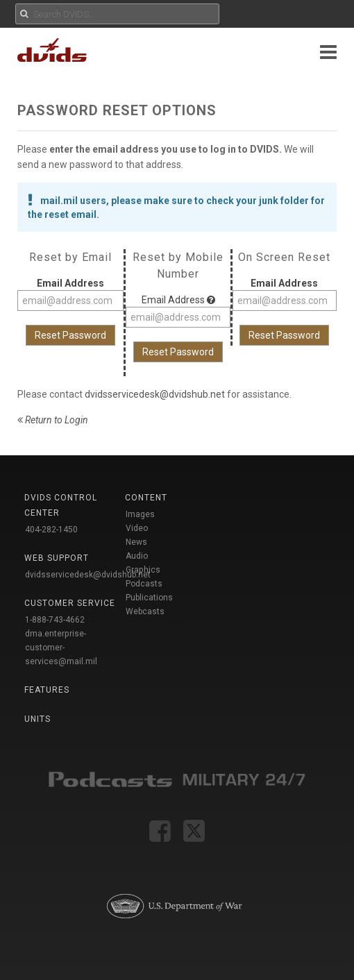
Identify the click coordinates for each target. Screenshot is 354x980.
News (136, 542)
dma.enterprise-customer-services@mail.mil (61, 648)
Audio (137, 556)
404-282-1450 (51, 530)
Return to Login (53, 420)
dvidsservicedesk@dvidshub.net (155, 394)
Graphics (143, 570)
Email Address (70, 283)
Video (137, 528)
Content (146, 498)
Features (47, 690)
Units (37, 719)
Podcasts (144, 584)
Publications (149, 598)
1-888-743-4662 (55, 620)
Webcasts (145, 611)
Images (140, 514)
